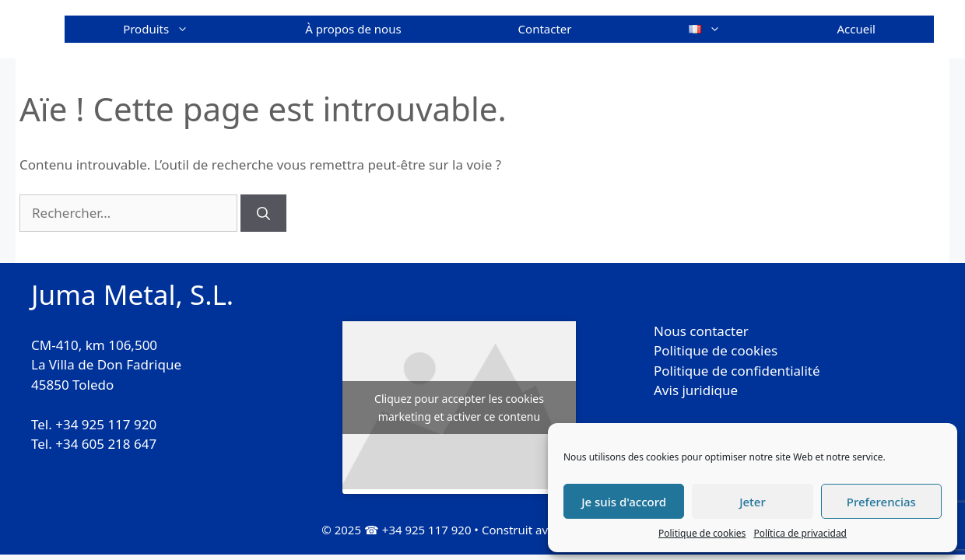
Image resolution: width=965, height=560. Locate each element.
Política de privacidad (800, 533)
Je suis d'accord (624, 502)
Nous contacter (701, 331)
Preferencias (881, 502)
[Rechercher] (263, 213)
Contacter (545, 29)
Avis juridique (696, 390)
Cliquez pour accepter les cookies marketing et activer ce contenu (459, 408)
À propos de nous (353, 29)
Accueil (856, 29)
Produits (185, 29)
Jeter (753, 502)
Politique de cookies (702, 533)
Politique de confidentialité (737, 371)
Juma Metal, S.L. (132, 294)
